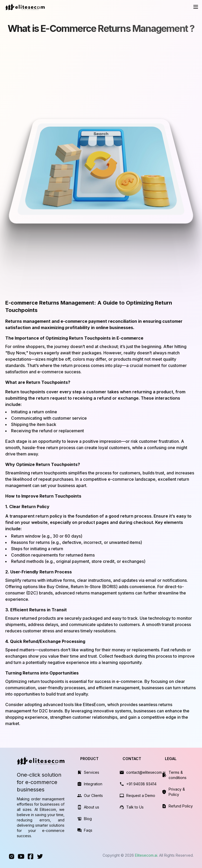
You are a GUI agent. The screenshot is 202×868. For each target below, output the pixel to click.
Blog (88, 819)
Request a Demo (141, 795)
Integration (93, 784)
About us (92, 807)
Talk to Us (135, 807)
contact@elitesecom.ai (146, 772)
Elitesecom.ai (146, 855)
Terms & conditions (178, 775)
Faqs (88, 830)
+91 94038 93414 (141, 784)
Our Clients (93, 795)
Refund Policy (181, 806)
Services (92, 772)
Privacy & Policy (177, 792)
